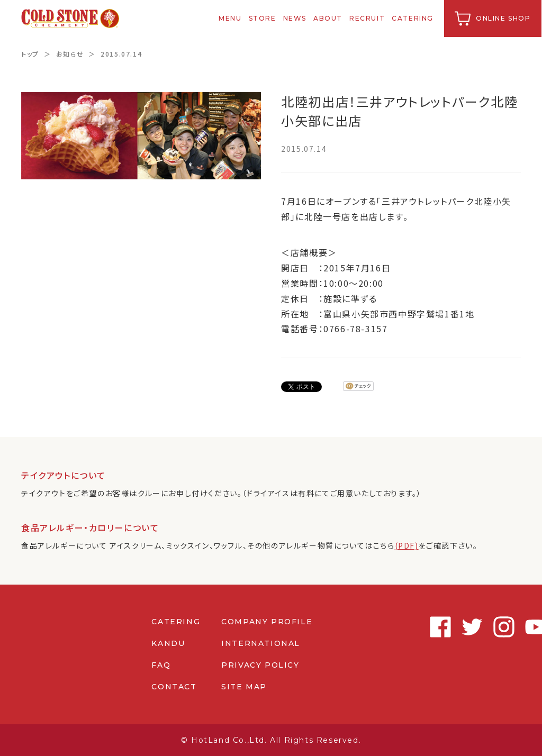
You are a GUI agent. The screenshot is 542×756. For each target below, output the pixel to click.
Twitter (447, 627)
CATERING (414, 18)
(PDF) (407, 545)
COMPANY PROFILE (267, 622)
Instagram (478, 627)
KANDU (168, 643)
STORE (263, 18)
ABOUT (328, 18)
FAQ (161, 665)
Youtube (510, 627)
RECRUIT (368, 18)
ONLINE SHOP (504, 18)
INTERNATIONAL (261, 643)
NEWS (295, 18)
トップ (30, 54)
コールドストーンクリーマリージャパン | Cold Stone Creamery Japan (71, 19)
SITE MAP (244, 687)
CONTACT (174, 687)
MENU (231, 18)
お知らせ (70, 54)
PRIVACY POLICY (260, 665)
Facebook (415, 627)
